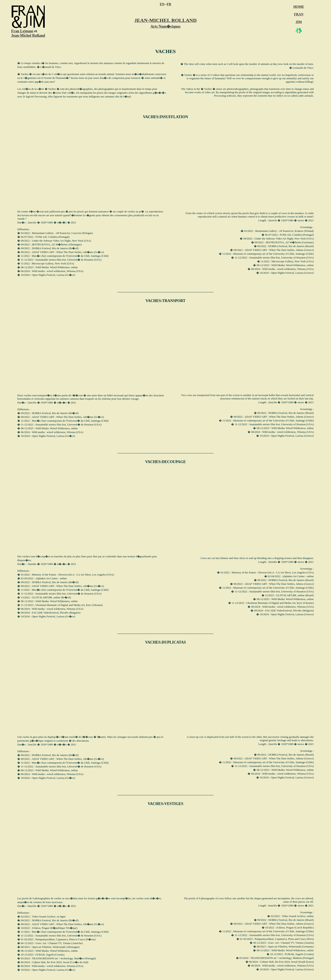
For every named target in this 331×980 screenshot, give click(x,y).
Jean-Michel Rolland (28, 36)
